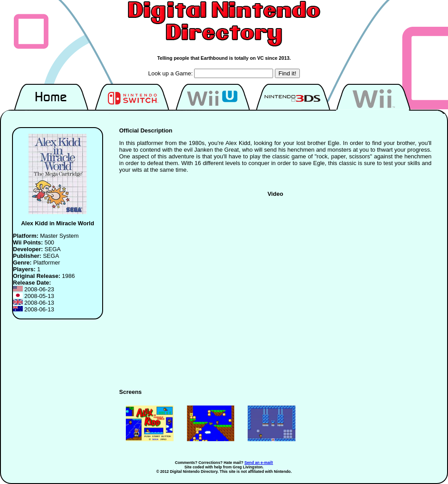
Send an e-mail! (259, 463)
